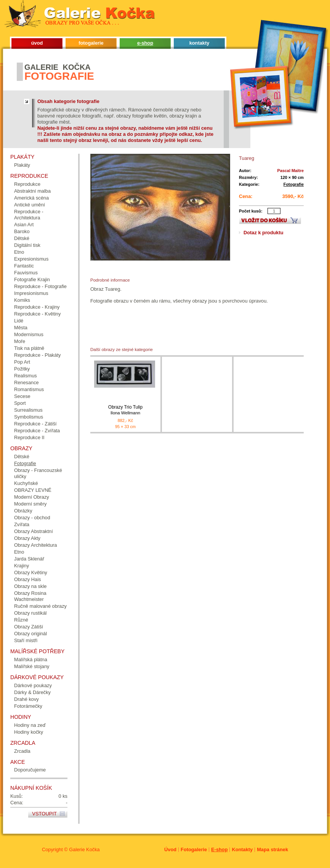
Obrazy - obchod (32, 518)
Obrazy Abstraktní (34, 531)
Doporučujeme (30, 770)
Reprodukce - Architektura (29, 215)
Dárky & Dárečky (32, 692)
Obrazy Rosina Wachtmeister (30, 596)
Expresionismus (31, 259)
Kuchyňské (26, 483)
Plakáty (22, 165)
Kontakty (242, 849)
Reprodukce (27, 184)
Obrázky (23, 511)
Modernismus (29, 334)
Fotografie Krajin (32, 279)
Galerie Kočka (84, 849)
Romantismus (29, 389)
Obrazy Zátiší (29, 627)
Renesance (26, 382)
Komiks (22, 300)
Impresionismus (31, 293)
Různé (21, 620)
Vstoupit (44, 814)
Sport (20, 403)
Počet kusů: (251, 211)
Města (21, 328)
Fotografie (294, 184)
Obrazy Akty (27, 538)
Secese (22, 396)
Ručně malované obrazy (40, 606)
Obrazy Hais (27, 579)
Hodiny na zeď (30, 725)
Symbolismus (29, 417)
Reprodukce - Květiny (37, 314)
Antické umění (30, 205)
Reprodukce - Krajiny (37, 307)
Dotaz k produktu (264, 233)
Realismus (26, 376)
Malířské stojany (32, 666)
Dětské (22, 238)
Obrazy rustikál (30, 613)
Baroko (22, 231)
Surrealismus (28, 410)
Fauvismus (26, 273)
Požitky (22, 369)
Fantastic (24, 266)
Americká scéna (31, 198)
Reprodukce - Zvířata (37, 431)
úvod (37, 43)
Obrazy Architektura (35, 545)
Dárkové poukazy (33, 685)
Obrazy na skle (30, 586)
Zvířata (22, 524)
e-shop (145, 43)
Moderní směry (30, 504)
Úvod (170, 849)
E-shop (219, 849)
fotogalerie (91, 43)
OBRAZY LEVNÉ (33, 490)
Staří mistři (26, 640)
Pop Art (22, 362)
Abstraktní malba (32, 191)
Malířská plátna (31, 659)
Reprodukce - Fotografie (40, 286)
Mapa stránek (272, 849)
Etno (19, 252)
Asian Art (24, 225)
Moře (20, 341)
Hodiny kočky (29, 732)
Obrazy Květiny (31, 572)
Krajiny (22, 566)
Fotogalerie (194, 849)
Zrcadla (22, 751)
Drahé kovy (26, 699)
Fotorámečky (28, 706)
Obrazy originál (30, 634)
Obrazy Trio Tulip (125, 410)
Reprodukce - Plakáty (37, 355)
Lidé (19, 321)
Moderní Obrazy (32, 497)
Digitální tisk (27, 245)
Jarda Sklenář (29, 559)
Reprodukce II (29, 437)
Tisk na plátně (29, 348)
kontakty (199, 43)
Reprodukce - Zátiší (35, 424)
